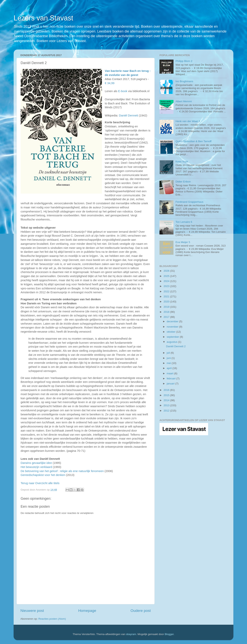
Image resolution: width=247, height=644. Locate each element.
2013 (167, 405)
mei (169, 363)
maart (170, 373)
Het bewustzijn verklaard (36, 467)
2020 (167, 302)
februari (172, 378)
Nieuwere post (32, 611)
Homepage (87, 611)
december (173, 321)
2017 (167, 317)
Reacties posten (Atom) (52, 619)
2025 (167, 276)
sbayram (131, 634)
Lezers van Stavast (43, 18)
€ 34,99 (110, 83)
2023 (167, 286)
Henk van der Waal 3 (188, 121)
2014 (167, 400)
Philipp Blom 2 (184, 61)
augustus (172, 342)
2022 (167, 291)
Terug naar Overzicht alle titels (40, 483)
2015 (167, 395)
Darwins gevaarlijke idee (36, 463)
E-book (123, 91)
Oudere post (141, 611)
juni (169, 358)
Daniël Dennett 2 (176, 346)
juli (169, 353)
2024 (167, 281)
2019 (167, 307)
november (173, 327)
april (169, 368)
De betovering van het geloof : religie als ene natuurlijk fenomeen (62, 471)
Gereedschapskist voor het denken (43, 475)
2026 (167, 271)
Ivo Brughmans (184, 81)
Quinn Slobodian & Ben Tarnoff (193, 141)
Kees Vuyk (182, 162)
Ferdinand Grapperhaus (189, 202)
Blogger (169, 634)
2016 (167, 390)
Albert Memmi (183, 101)
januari (171, 384)
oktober (171, 332)
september (173, 337)
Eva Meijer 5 (183, 242)
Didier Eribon (183, 182)
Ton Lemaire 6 (184, 222)
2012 (167, 411)
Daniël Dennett (128, 115)
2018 (167, 312)
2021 (167, 296)
